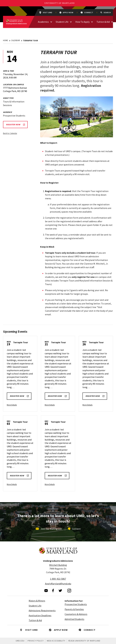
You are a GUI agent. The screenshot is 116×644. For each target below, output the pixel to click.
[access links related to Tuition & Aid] (112, 22)
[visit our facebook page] (53, 591)
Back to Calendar (10, 133)
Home (6, 40)
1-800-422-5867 (58, 579)
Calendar (15, 40)
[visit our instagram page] (69, 591)
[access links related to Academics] (51, 22)
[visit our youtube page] (46, 591)
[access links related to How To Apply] (92, 22)
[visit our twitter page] (60, 591)
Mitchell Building (58, 565)
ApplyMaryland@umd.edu (58, 584)
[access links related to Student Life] (71, 22)
